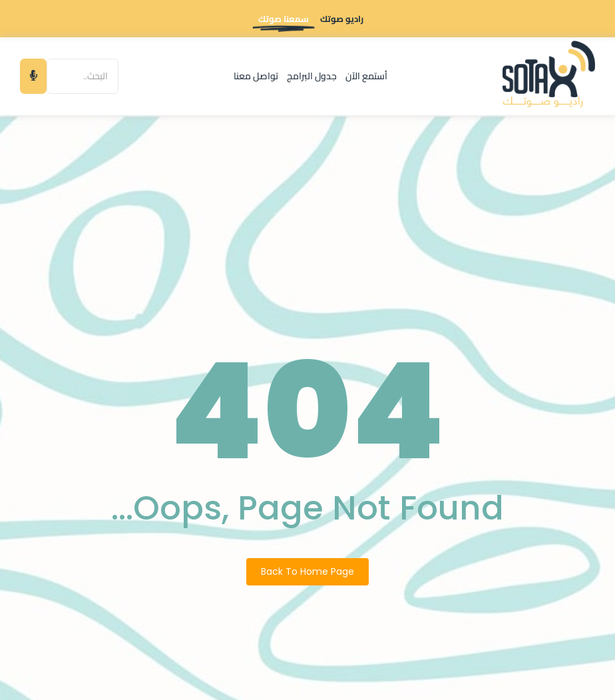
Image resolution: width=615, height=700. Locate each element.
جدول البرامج (312, 76)
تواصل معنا (256, 76)
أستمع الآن (366, 76)
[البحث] (83, 76)
